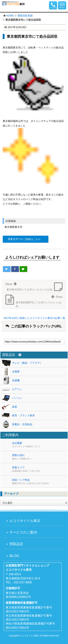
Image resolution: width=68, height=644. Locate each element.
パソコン (17, 398)
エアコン (17, 389)
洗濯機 (16, 380)
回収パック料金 (40, 482)
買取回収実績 (25, 16)
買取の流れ (40, 457)
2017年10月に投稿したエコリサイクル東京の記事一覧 (34, 318)
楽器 (15, 407)
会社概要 (40, 445)
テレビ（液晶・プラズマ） (27, 363)
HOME (10, 16)
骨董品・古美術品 (22, 424)
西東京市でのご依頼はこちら (24, 239)
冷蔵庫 (16, 372)
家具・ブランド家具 (23, 415)
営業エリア (40, 469)
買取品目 (12, 355)
